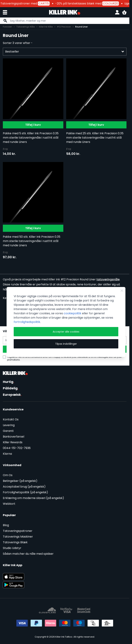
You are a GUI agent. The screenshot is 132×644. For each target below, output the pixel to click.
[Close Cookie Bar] (122, 291)
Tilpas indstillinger (66, 344)
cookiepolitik (72, 313)
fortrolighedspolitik (27, 322)
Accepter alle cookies (66, 332)
